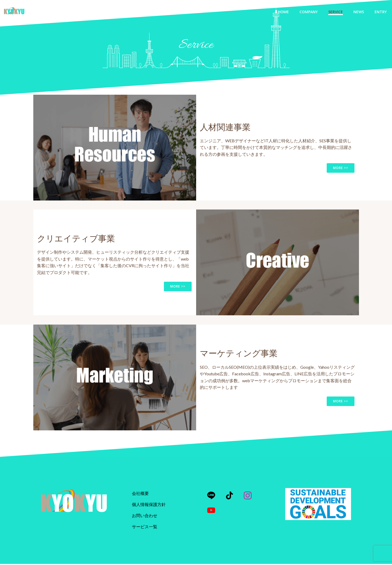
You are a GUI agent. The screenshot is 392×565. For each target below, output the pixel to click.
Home (283, 12)
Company (309, 12)
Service (336, 12)
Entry (381, 12)
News (359, 12)
